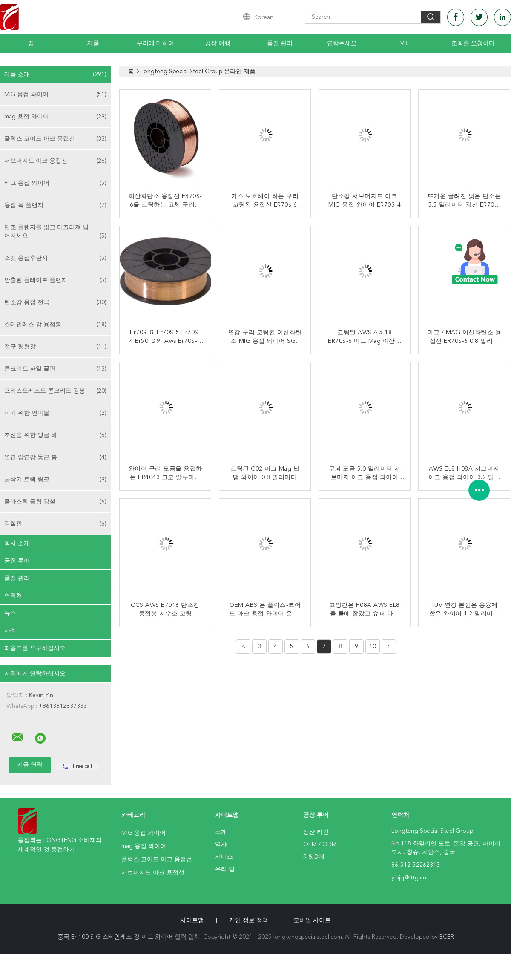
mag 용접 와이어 (55, 117)
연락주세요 (342, 43)
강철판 (55, 524)
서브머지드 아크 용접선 (55, 161)
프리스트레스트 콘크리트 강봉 (55, 391)
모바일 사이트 (312, 920)
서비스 (224, 857)
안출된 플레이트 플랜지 (55, 280)
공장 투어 (17, 561)
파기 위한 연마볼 (55, 413)
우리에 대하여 (155, 43)
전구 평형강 (55, 347)
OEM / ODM (320, 845)
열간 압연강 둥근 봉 (55, 457)
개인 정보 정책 (249, 920)
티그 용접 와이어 (55, 183)
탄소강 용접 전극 (55, 302)
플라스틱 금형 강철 (55, 502)
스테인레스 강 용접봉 (55, 325)
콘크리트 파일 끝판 (55, 369)
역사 (221, 845)
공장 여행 (218, 43)
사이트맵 (192, 920)
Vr (404, 43)
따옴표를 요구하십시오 (35, 648)
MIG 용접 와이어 (55, 95)
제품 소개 (55, 75)
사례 (10, 631)
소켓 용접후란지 (55, 258)
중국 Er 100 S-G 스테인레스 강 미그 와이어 (115, 937)
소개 (221, 832)
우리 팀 (225, 869)
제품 (93, 43)
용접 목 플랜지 (55, 205)
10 (373, 647)
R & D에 (314, 857)
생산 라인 (316, 832)
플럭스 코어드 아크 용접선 (55, 139)
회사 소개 (17, 543)
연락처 (13, 596)
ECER (447, 937)
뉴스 (10, 613)
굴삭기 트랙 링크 (55, 480)
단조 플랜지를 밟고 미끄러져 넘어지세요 (55, 232)
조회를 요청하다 (473, 43)
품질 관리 (280, 43)
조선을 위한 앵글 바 (55, 435)
